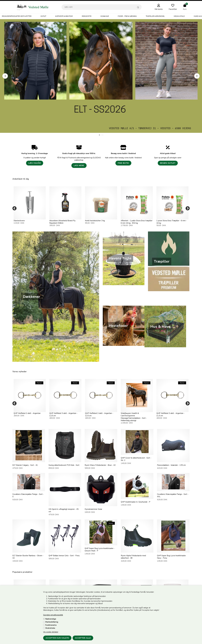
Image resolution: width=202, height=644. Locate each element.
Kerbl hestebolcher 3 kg (95, 221)
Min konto (159, 9)
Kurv (185, 9)
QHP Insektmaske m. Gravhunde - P (136, 502)
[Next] (188, 208)
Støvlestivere (19, 221)
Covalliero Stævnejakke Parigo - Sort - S (28, 495)
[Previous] (14, 208)
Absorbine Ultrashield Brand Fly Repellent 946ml (62, 222)
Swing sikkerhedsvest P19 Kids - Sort (64, 465)
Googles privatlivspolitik (53, 615)
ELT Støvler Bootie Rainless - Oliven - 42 (28, 557)
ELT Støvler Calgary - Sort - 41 (25, 465)
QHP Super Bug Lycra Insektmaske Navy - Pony (171, 557)
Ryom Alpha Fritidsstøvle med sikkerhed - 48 (133, 557)
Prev (5, 76)
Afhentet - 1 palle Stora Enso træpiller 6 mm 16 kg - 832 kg (137, 222)
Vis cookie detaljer (51, 632)
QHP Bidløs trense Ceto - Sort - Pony (64, 556)
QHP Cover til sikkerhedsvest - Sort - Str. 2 (136, 459)
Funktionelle (51, 625)
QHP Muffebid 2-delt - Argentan (27, 413)
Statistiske (50, 628)
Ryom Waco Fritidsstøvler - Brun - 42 (100, 465)
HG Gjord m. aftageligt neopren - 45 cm (64, 510)
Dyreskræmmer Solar (93, 509)
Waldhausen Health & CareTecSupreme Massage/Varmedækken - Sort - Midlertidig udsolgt (134, 417)
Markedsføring (52, 622)
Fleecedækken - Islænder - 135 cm (171, 465)
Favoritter (173, 9)
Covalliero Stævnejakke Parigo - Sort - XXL (173, 495)
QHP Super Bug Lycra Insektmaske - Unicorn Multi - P (100, 550)
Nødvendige (51, 619)
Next (197, 76)
